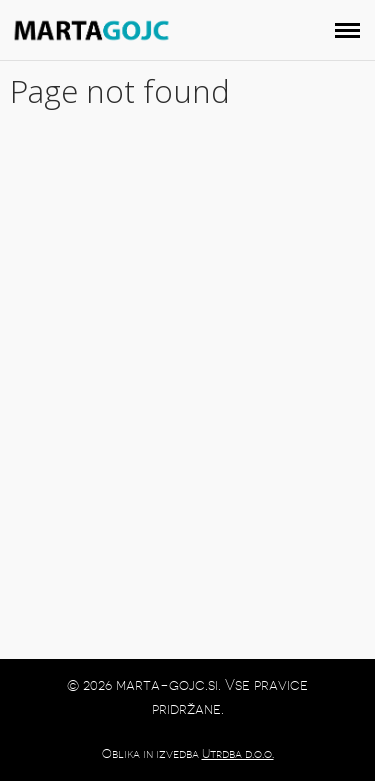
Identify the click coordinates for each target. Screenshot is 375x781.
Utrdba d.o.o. (238, 754)
